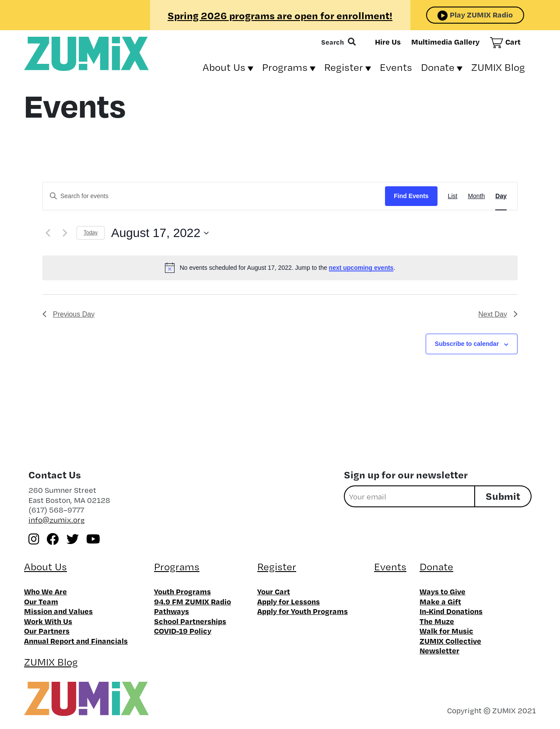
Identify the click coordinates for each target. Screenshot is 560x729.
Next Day (498, 314)
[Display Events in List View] (453, 196)
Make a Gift (440, 601)
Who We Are (45, 591)
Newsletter (439, 650)
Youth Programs (182, 591)
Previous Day (68, 314)
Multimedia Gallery (445, 42)
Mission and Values (58, 611)
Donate (438, 67)
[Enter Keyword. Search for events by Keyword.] (214, 196)
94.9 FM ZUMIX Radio (192, 601)
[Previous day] (48, 233)
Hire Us (388, 42)
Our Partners (47, 631)
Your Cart (274, 591)
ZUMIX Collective (450, 641)
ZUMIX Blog (498, 67)
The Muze (437, 621)
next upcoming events (361, 268)
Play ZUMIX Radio (481, 14)
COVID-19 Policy (183, 631)
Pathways (171, 611)
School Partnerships (190, 621)
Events (396, 67)
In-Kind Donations (451, 611)
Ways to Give (443, 591)
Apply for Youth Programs (303, 611)
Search (332, 42)
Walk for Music (446, 631)
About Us (224, 67)
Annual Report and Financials (76, 641)
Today (91, 233)
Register (344, 67)
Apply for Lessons (289, 601)
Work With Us (48, 621)
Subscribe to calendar (467, 344)
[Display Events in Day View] (501, 196)
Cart (513, 42)
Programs (285, 67)
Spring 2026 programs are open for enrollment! (280, 15)
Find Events (411, 196)
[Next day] (65, 233)
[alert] (280, 268)
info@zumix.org (57, 520)
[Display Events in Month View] (476, 196)
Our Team (41, 601)
